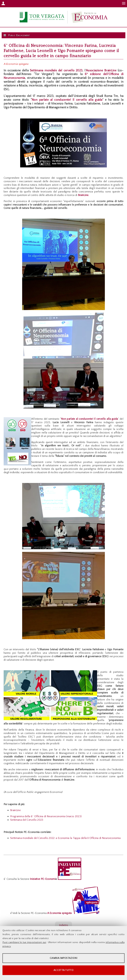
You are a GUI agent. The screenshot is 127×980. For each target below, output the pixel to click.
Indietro (64, 925)
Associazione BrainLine (101, 71)
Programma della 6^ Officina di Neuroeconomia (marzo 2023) (46, 816)
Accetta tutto (63, 970)
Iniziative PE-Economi (42, 879)
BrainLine (15, 810)
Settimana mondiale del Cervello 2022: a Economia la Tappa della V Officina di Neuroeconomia (65, 838)
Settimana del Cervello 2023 (27, 820)
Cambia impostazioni (63, 958)
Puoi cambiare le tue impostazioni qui (24, 942)
